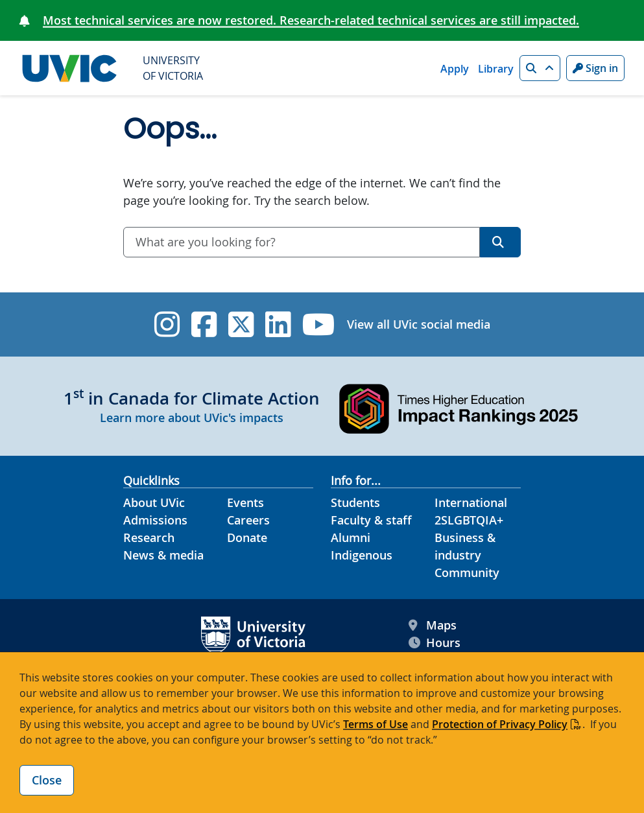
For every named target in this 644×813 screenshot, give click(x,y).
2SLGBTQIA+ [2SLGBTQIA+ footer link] (469, 520)
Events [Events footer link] (245, 502)
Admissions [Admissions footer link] (155, 520)
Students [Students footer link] (355, 502)
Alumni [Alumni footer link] (351, 537)
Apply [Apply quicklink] (455, 69)
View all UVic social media (419, 324)
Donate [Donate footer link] (247, 537)
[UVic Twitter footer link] (241, 324)
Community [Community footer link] (467, 572)
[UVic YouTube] (319, 324)
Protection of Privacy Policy (500, 724)
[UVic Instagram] (167, 324)
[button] (540, 68)
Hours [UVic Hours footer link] (435, 643)
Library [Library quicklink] (496, 69)
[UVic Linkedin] (278, 324)
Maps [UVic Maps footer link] (433, 625)
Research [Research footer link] (149, 537)
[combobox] (302, 242)
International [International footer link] (471, 502)
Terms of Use (376, 724)
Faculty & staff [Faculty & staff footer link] (371, 520)
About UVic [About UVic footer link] (154, 502)
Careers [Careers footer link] (248, 520)
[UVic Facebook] (204, 324)
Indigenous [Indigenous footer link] (362, 555)
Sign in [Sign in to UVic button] (595, 68)
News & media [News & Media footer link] (163, 555)
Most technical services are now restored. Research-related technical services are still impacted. (311, 20)
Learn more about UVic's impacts (192, 418)
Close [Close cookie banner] (47, 780)
